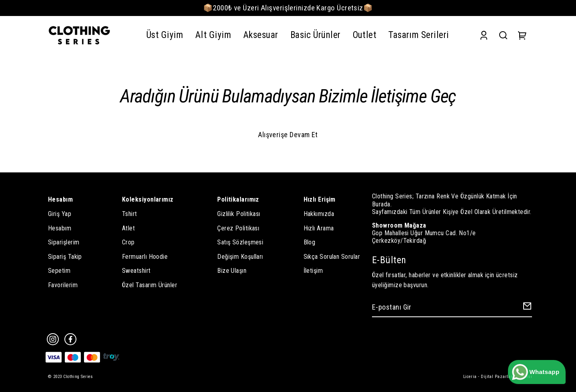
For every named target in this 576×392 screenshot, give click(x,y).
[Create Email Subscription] (526, 308)
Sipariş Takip (65, 257)
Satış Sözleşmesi (240, 242)
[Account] (484, 35)
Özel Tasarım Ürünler (150, 285)
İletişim (313, 271)
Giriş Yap (60, 214)
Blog (310, 242)
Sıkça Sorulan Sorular (332, 257)
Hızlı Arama (319, 228)
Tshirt (130, 214)
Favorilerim (63, 285)
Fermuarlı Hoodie (145, 257)
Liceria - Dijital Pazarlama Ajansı (498, 377)
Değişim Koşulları (240, 257)
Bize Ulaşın (232, 271)
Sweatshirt (136, 271)
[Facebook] (70, 339)
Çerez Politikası (238, 228)
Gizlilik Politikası (239, 214)
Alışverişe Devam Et (288, 135)
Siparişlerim (64, 242)
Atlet (128, 228)
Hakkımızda (319, 214)
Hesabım (60, 228)
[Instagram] (53, 339)
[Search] (503, 35)
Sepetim (59, 271)
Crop (128, 242)
